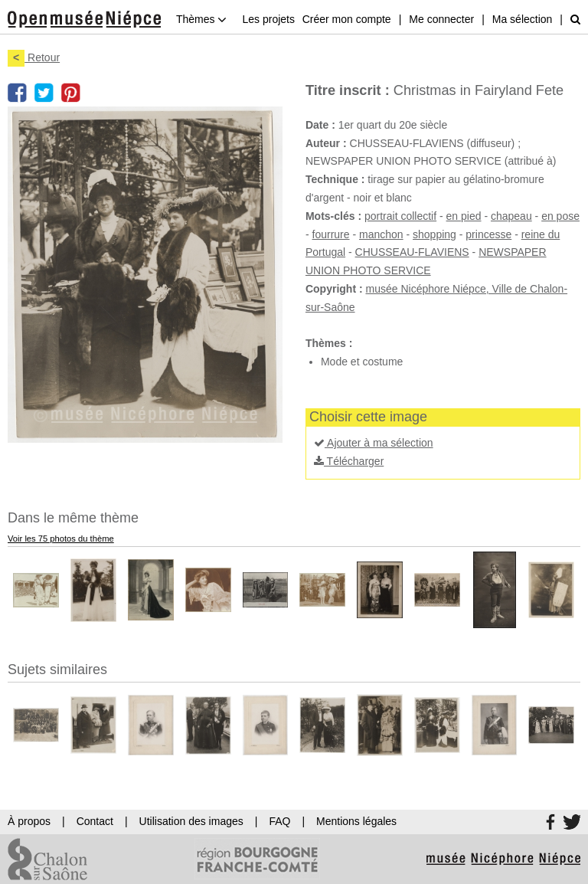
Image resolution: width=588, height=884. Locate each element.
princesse (488, 234)
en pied (464, 216)
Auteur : (326, 143)
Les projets (268, 19)
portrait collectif (400, 216)
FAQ (279, 821)
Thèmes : (329, 343)
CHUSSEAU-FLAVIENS (412, 252)
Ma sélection (523, 19)
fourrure (331, 234)
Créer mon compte (347, 19)
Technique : (335, 179)
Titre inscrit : (348, 90)
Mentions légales (356, 821)
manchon (381, 234)
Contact (95, 821)
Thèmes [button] (201, 19)
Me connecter (441, 19)
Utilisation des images (191, 821)
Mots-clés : (333, 216)
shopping (434, 234)
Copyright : (334, 289)
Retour (34, 57)
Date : (320, 125)
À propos (29, 821)
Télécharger (349, 461)
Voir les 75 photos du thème (61, 539)
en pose (560, 216)
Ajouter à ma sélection (374, 443)
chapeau (511, 216)
